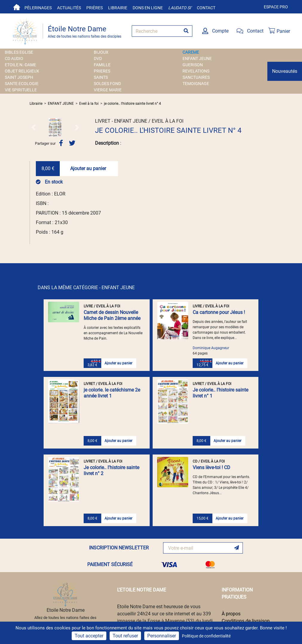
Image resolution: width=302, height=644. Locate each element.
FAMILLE (102, 65)
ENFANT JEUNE (197, 58)
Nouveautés (285, 71)
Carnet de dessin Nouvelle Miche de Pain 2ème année (112, 315)
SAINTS (101, 77)
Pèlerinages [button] (38, 8)
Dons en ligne (148, 8)
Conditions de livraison (246, 621)
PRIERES (102, 71)
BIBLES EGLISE (19, 52)
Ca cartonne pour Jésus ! (219, 312)
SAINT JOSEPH (19, 77)
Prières (95, 8)
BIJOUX (101, 52)
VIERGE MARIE (108, 90)
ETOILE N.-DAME (20, 65)
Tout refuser (125, 636)
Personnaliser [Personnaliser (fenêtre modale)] (162, 636)
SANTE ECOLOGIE (22, 84)
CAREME (191, 52)
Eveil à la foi (89, 104)
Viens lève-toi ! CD (211, 467)
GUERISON (193, 65)
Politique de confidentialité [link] (206, 636)
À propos (231, 614)
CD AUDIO (14, 58)
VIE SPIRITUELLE (21, 90)
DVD (98, 58)
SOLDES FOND (107, 84)
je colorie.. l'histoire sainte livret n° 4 (132, 104)
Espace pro (276, 7)
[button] (33, 127)
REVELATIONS (196, 71)
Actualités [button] (69, 8)
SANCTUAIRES (196, 77)
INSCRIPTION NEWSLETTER (119, 548)
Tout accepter (89, 636)
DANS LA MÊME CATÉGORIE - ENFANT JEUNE (86, 288)
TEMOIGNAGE (196, 84)
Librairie (118, 8)
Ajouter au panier (88, 168)
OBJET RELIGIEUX (22, 71)
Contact (206, 8)
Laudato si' (180, 8)
